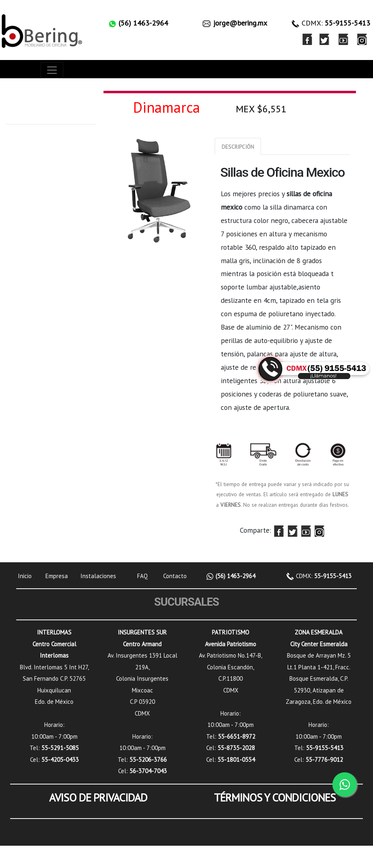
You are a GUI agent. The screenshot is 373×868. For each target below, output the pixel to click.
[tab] (238, 146)
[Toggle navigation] (52, 70)
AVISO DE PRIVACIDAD (98, 797)
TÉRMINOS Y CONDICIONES (275, 797)
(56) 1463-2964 (235, 576)
